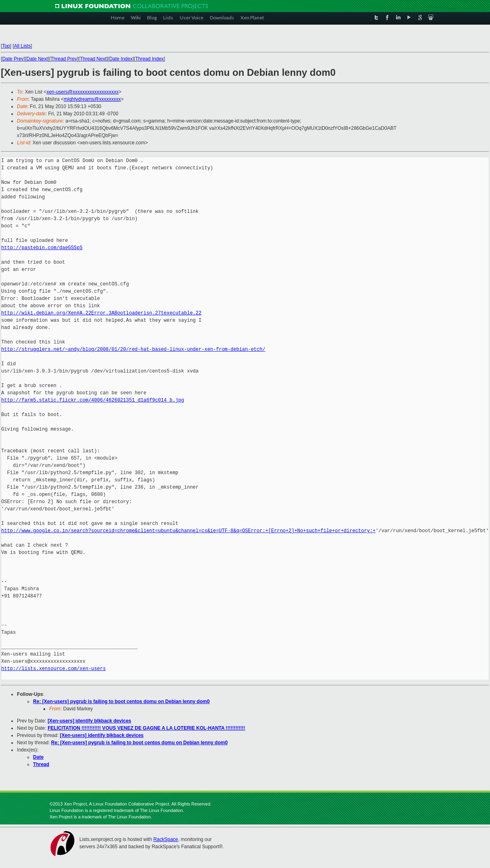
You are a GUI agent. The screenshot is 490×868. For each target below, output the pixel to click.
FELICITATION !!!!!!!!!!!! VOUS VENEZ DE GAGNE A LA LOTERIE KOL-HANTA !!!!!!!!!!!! (146, 728)
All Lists (22, 46)
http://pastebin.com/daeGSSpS (42, 248)
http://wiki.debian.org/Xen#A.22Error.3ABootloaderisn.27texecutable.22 (101, 313)
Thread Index (150, 59)
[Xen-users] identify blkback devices (89, 721)
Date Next (37, 59)
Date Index (121, 59)
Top (6, 46)
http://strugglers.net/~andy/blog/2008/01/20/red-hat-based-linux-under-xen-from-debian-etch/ (133, 349)
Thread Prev (64, 59)
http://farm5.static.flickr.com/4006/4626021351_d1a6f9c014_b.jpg (93, 400)
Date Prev (13, 59)
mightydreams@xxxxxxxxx (92, 99)
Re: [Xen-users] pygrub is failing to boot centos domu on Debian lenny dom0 (121, 701)
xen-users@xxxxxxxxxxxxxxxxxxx (82, 92)
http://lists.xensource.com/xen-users (53, 669)
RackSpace (165, 839)
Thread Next (93, 59)
